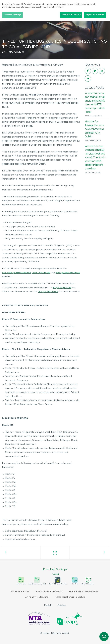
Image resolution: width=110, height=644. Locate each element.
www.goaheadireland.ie (68, 273)
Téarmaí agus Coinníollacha (83, 592)
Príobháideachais (20, 592)
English (48, 605)
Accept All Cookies (71, 15)
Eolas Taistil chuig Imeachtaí (70, 597)
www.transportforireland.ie (16, 273)
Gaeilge (62, 605)
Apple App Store (62, 288)
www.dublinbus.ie (41, 273)
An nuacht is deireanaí (37, 597)
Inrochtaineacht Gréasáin (49, 592)
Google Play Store (48, 292)
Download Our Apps (55, 572)
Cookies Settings (12, 15)
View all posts (55, 553)
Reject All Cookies (95, 15)
